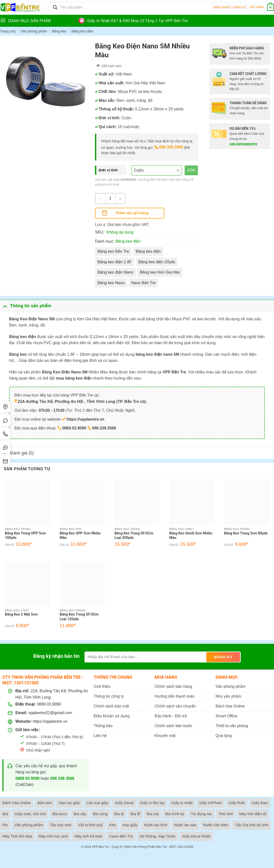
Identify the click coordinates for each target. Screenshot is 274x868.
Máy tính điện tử (253, 814)
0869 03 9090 (28, 778)
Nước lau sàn (185, 825)
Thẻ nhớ (226, 814)
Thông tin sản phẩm (26, 306)
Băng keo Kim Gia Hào (160, 272)
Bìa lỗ (135, 814)
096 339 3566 (62, 778)
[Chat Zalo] (6, 420)
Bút (5, 814)
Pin (5, 825)
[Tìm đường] (6, 407)
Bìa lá (119, 814)
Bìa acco (60, 814)
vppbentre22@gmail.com (50, 713)
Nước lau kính (156, 825)
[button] (230, 7)
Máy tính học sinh (53, 836)
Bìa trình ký (175, 814)
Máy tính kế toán (89, 836)
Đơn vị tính (108, 170)
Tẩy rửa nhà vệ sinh (252, 825)
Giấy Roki (237, 803)
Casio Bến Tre (121, 836)
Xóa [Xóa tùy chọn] (191, 170)
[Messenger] (6, 448)
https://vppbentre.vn (50, 721)
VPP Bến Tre (100, 847)
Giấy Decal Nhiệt (196, 836)
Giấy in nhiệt (182, 803)
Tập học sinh (61, 825)
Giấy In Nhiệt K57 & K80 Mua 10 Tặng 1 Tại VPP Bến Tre (137, 21)
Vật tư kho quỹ (90, 825)
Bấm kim (45, 803)
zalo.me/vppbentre (243, 144)
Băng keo (59, 31)
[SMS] (6, 462)
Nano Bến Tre (143, 283)
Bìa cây (80, 814)
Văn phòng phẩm (34, 31)
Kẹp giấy (130, 825)
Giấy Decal (124, 803)
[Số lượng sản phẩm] (110, 198)
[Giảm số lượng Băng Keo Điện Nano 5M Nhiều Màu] (100, 198)
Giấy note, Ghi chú (30, 814)
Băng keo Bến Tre (113, 251)
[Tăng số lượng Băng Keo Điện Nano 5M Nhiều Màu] (120, 198)
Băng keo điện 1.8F (115, 262)
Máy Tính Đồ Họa (17, 836)
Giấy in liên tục (153, 803)
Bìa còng (100, 814)
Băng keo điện (82, 31)
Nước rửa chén (216, 825)
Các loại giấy (97, 803)
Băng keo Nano (111, 283)
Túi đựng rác (201, 814)
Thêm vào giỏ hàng (132, 213)
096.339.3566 (171, 147)
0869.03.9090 (49, 704)
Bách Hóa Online (17, 803)
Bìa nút (153, 814)
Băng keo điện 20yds (157, 262)
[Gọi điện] (6, 434)
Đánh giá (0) (17, 453)
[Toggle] (5, 306)
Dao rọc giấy (69, 803)
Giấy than (260, 803)
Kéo (113, 825)
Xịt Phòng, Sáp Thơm (157, 836)
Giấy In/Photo (211, 803)
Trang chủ (8, 31)
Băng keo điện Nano (115, 272)
